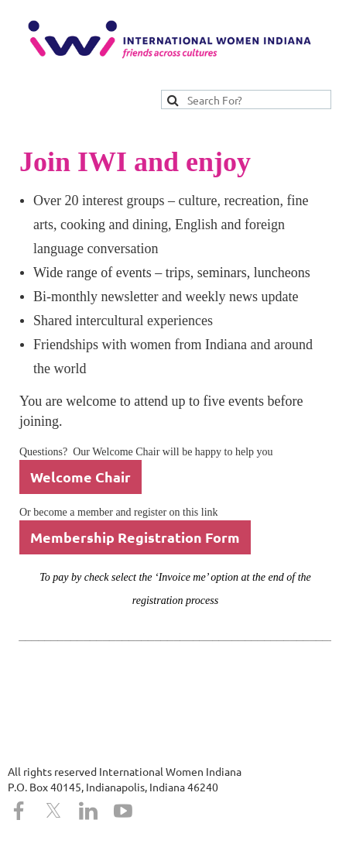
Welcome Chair (80, 477)
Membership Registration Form (135, 537)
